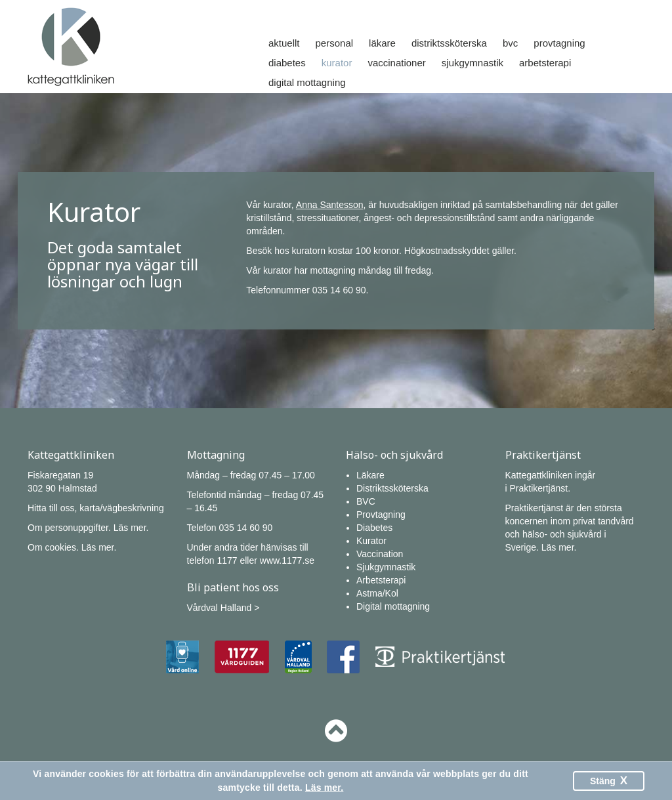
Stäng (609, 781)
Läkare (382, 43)
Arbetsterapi (545, 63)
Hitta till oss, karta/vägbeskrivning (96, 508)
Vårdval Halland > (223, 608)
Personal (335, 43)
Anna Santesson (330, 205)
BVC (366, 501)
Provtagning (559, 43)
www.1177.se (287, 560)
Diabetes (287, 63)
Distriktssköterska (449, 43)
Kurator (337, 63)
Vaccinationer (396, 63)
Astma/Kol (377, 593)
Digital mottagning (307, 82)
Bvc (510, 43)
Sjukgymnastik (472, 63)
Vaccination (380, 554)
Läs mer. (131, 528)
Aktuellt (284, 43)
